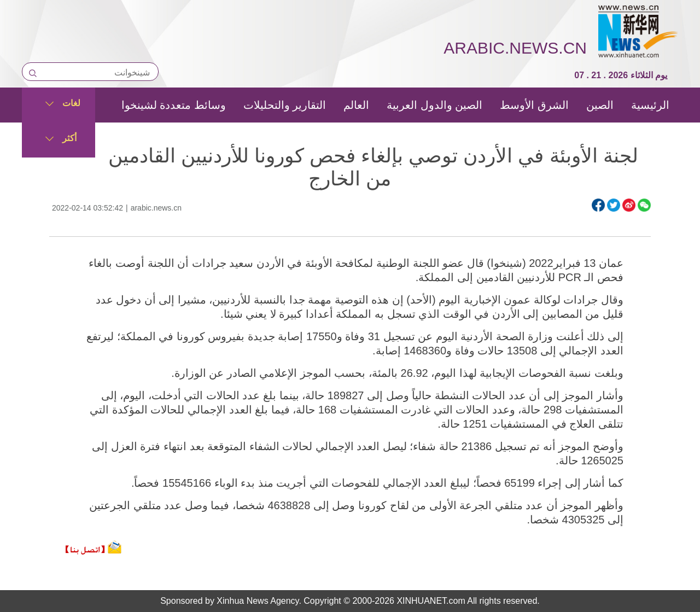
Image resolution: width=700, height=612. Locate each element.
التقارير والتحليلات (285, 105)
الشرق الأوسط (534, 105)
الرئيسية (650, 105)
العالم (356, 105)
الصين (600, 105)
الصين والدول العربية (434, 105)
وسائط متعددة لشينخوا (174, 105)
